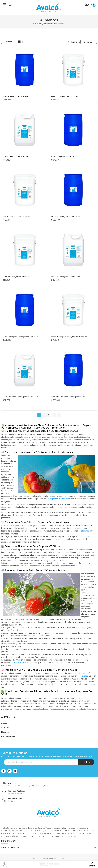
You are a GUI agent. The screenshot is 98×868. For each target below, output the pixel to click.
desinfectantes (21, 663)
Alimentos (8, 717)
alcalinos (85, 531)
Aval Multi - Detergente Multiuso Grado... (66, 217)
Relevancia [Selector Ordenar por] (89, 42)
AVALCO (12, 783)
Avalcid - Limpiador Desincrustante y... (17, 96)
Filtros (8, 42)
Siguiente (59, 415)
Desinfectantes (8, 736)
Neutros (5, 732)
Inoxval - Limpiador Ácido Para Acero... (65, 157)
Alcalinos (5, 727)
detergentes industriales (58, 499)
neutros (26, 566)
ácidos (85, 676)
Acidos (4, 723)
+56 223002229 (15, 798)
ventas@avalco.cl (17, 791)
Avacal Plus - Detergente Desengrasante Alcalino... (70, 397)
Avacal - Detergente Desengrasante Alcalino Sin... (21, 337)
